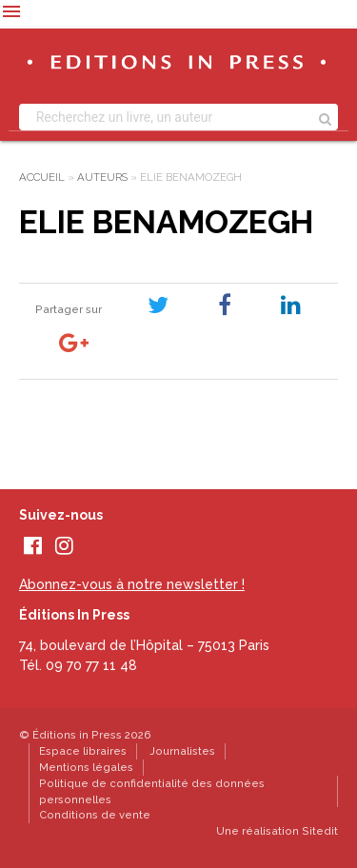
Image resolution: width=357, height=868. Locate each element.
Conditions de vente (95, 815)
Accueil (42, 177)
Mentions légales (86, 767)
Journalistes (182, 751)
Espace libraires (83, 751)
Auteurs (102, 177)
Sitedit (320, 831)
